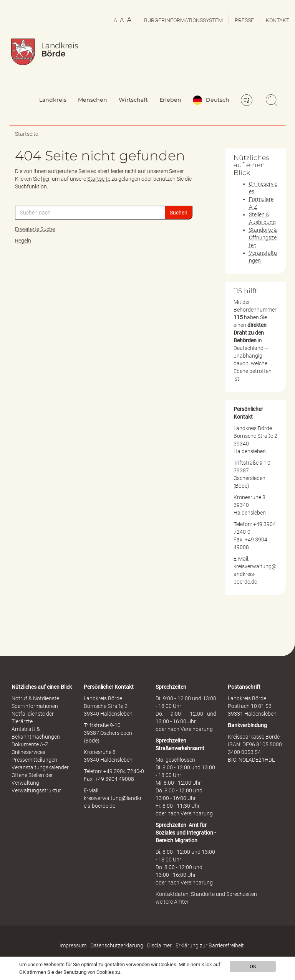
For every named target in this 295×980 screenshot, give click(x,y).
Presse (244, 20)
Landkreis (53, 100)
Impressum (73, 945)
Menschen (93, 100)
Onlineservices (28, 752)
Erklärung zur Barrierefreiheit (210, 945)
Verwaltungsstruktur (36, 790)
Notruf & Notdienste (35, 698)
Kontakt (278, 20)
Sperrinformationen (35, 706)
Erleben (170, 100)
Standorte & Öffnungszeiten (263, 238)
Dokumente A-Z (30, 744)
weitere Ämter (172, 902)
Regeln (23, 241)
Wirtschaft (133, 100)
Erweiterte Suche (35, 229)
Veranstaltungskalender (40, 767)
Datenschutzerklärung (117, 945)
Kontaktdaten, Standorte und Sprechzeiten (206, 894)
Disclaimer (159, 945)
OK (253, 966)
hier (45, 179)
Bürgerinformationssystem (183, 20)
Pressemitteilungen (34, 760)
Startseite (27, 134)
